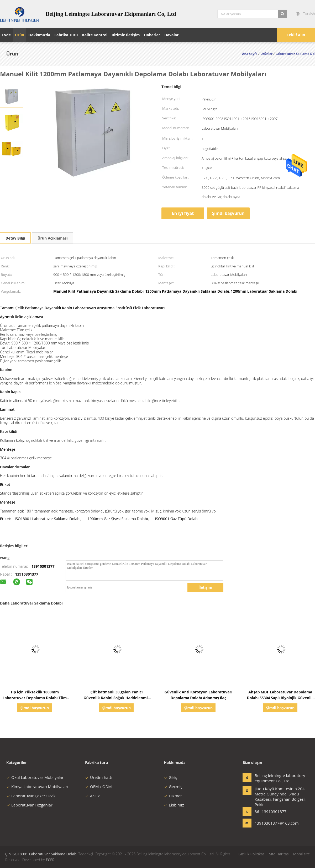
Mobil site (301, 854)
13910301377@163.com (271, 823)
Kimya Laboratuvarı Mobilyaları (37, 786)
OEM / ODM (98, 786)
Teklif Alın (296, 35)
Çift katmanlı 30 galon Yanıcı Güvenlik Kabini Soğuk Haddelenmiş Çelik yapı (116, 698)
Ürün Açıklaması (53, 238)
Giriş (170, 777)
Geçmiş (173, 786)
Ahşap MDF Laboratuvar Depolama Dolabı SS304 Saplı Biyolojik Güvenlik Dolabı (280, 698)
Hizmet (173, 796)
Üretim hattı (99, 777)
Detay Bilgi (15, 238)
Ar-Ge (93, 796)
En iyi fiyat (183, 213)
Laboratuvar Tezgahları (30, 805)
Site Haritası (279, 854)
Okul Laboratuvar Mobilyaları (35, 777)
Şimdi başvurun (228, 213)
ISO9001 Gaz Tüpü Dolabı (177, 519)
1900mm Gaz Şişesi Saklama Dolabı (118, 519)
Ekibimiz (174, 805)
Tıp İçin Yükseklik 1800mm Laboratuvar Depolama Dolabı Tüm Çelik (35, 698)
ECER (50, 860)
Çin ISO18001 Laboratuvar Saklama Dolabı (41, 854)
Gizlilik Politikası (252, 854)
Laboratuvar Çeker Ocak (31, 796)
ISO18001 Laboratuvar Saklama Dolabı (48, 519)
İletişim (205, 587)
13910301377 (43, 566)
